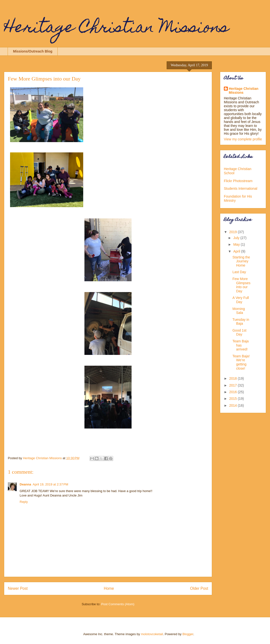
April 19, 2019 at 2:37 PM (50, 484)
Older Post (199, 588)
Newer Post (18, 588)
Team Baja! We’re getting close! (241, 362)
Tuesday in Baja (241, 322)
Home (109, 588)
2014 (234, 405)
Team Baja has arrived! (241, 345)
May (237, 244)
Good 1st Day (239, 332)
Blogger (188, 634)
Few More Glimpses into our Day (241, 285)
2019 (234, 232)
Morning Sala (239, 311)
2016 (234, 392)
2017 (234, 385)
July (237, 238)
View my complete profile (243, 139)
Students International (241, 188)
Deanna (25, 484)
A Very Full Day (241, 300)
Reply (24, 502)
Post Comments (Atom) (118, 604)
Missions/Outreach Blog (33, 51)
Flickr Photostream (238, 181)
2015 (234, 399)
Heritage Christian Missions (116, 29)
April (237, 251)
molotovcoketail (152, 634)
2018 (234, 378)
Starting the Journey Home (241, 261)
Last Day (239, 272)
